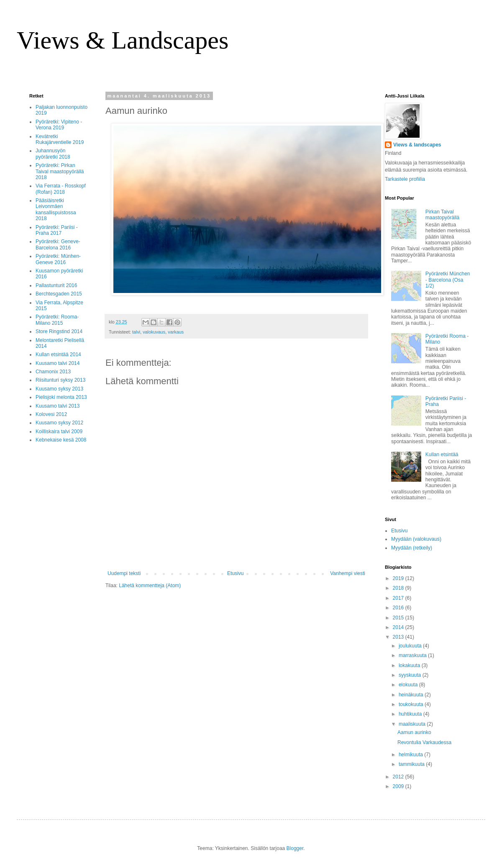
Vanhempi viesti (348, 573)
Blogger (295, 848)
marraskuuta (413, 655)
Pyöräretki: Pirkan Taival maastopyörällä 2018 (60, 171)
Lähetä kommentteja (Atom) (150, 586)
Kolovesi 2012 (51, 414)
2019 (399, 578)
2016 (399, 608)
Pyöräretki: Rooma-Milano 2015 (57, 320)
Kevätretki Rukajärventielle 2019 (60, 139)
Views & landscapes (417, 145)
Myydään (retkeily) (412, 548)
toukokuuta (412, 704)
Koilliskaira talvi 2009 (59, 431)
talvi (136, 332)
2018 (399, 588)
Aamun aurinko (414, 732)
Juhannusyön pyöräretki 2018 (53, 154)
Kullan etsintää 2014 (58, 354)
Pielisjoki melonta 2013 (61, 397)
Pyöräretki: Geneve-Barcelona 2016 (58, 244)
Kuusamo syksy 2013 (59, 389)
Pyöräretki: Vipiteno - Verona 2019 (59, 125)
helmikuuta (411, 755)
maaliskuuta (413, 724)
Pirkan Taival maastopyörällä (442, 215)
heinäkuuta (412, 695)
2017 (399, 598)
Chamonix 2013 (53, 372)
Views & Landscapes (123, 40)
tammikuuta (412, 764)
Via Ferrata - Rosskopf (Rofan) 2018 (61, 189)
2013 (399, 637)
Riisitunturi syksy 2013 (60, 380)
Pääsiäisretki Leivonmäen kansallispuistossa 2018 (56, 209)
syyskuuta (411, 675)
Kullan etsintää (442, 455)
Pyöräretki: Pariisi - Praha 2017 (57, 230)
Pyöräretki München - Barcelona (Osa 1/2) (448, 280)
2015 (399, 618)
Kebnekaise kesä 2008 (61, 440)
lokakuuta (410, 665)
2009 (399, 786)
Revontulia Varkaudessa (424, 742)
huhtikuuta (411, 714)
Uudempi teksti (124, 573)
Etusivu (235, 573)
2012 (399, 777)
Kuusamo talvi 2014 (58, 363)
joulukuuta (411, 646)
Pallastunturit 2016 (56, 285)
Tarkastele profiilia (405, 179)
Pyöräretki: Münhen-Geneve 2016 (58, 259)
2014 (399, 627)
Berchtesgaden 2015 (59, 294)
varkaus (176, 332)
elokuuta (409, 685)
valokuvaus (154, 332)
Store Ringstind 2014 (59, 331)
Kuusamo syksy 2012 (59, 423)
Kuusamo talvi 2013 (58, 406)
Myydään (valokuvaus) (416, 539)
